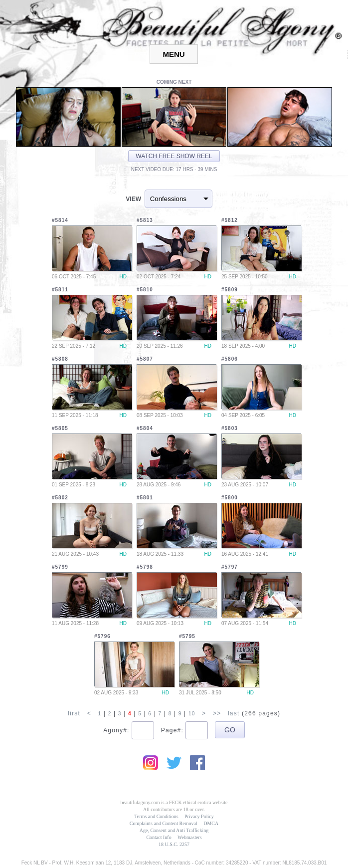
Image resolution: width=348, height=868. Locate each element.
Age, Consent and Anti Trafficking (174, 830)
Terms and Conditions (156, 816)
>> (217, 713)
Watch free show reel (174, 156)
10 (192, 714)
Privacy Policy (199, 816)
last (234, 713)
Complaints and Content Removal (164, 823)
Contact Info (159, 837)
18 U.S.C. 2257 (174, 844)
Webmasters (190, 837)
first (74, 713)
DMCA (211, 823)
